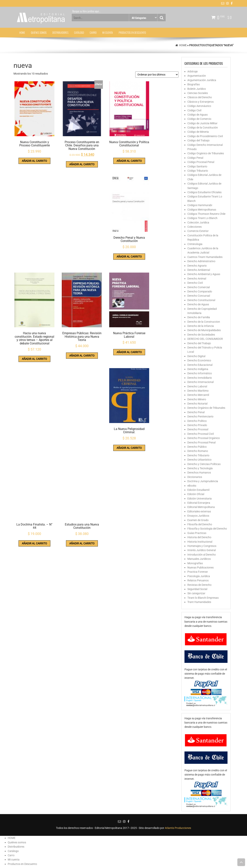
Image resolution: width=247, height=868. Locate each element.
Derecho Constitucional (201, 300)
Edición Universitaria (200, 499)
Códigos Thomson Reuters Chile (206, 214)
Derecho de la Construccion (204, 322)
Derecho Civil (195, 283)
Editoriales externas (199, 511)
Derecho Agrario (197, 266)
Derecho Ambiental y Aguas (204, 274)
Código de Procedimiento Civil (205, 136)
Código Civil (194, 110)
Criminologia (195, 244)
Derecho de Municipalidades (204, 330)
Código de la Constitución (203, 128)
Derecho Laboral (197, 386)
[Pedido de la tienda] (157, 75)
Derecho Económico (199, 360)
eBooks (192, 486)
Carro (93, 32)
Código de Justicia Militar (202, 123)
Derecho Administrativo (201, 261)
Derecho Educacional (200, 365)
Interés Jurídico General (202, 550)
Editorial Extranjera (199, 503)
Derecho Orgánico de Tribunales (206, 408)
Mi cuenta (108, 32)
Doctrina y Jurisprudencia (203, 481)
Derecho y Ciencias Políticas (204, 464)
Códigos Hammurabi (200, 205)
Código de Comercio (199, 119)
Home (183, 45)
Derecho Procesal (198, 429)
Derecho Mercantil (198, 395)
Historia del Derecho (199, 537)
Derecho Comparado (200, 291)
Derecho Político (197, 421)
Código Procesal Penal (201, 162)
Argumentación (197, 76)
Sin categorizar (196, 593)
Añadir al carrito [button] (32, 153)
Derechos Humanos (199, 473)
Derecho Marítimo (198, 391)
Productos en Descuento (132, 32)
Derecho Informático (200, 373)
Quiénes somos (39, 32)
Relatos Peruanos (198, 580)
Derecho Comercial (199, 287)
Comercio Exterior (198, 231)
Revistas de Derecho (199, 585)
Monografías (195, 563)
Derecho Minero (197, 399)
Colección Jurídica (198, 222)
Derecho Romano (198, 451)
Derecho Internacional (200, 382)
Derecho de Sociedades (201, 335)
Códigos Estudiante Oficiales (204, 192)
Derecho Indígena (198, 369)
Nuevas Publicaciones (200, 567)
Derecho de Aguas (198, 304)
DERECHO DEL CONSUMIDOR (205, 339)
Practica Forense (198, 572)
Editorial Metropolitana (201, 507)
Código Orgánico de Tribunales (206, 153)
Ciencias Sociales (198, 93)
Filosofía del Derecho (200, 524)
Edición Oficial (196, 494)
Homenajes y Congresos (202, 546)
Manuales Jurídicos (199, 559)
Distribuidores (60, 32)
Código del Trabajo (198, 140)
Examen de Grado (198, 520)
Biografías (194, 84)
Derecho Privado (197, 425)
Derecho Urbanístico (199, 460)
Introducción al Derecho (202, 555)
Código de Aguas (198, 115)
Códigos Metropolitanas (202, 210)
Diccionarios (195, 477)
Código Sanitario (197, 166)
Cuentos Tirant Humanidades (205, 257)
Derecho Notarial (197, 404)
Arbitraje (192, 71)
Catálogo (79, 32)
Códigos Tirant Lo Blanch (202, 218)
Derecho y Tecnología (200, 468)
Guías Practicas (197, 533)
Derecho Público (197, 447)
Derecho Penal (196, 412)
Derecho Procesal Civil (200, 434)
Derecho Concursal (199, 296)
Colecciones (195, 227)
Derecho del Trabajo (199, 343)
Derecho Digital (196, 356)
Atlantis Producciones (178, 828)
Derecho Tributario (198, 455)
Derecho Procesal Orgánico (204, 438)
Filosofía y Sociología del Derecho (207, 529)
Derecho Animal (197, 279)
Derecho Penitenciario (200, 416)
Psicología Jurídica (199, 576)
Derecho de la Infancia (201, 326)
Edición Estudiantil (198, 490)
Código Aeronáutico (199, 106)
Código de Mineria (198, 132)
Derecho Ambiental (199, 270)
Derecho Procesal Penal (201, 442)
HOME (22, 32)
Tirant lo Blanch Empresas (203, 598)
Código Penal (195, 158)
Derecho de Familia (199, 317)
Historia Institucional (200, 542)
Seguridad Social (197, 589)
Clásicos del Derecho (200, 97)
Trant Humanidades (199, 602)
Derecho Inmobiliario (200, 378)
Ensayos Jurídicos (198, 516)
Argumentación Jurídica (202, 80)
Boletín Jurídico (197, 89)
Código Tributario (198, 171)
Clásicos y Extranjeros (200, 102)
